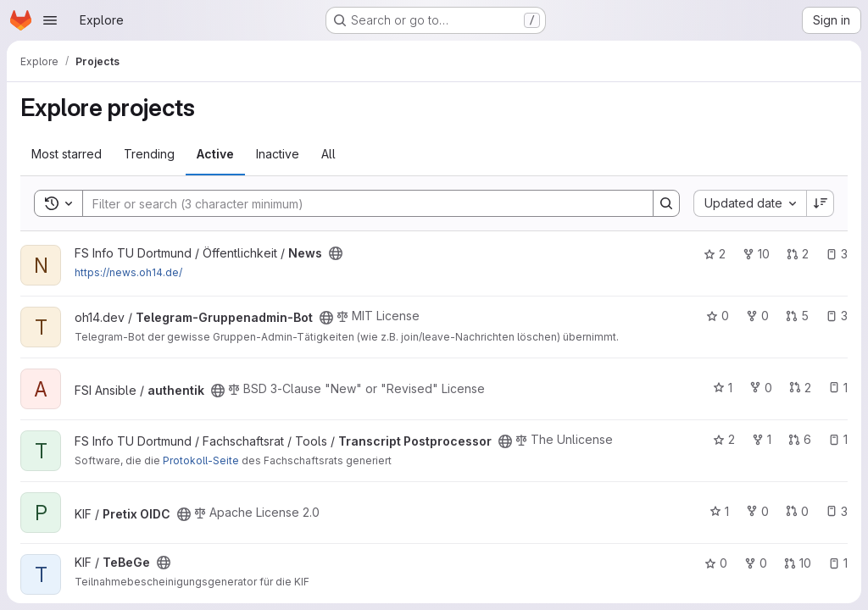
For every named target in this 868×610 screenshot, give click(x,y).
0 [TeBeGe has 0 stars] (716, 563)
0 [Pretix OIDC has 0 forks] (757, 511)
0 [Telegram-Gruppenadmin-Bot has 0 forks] (757, 316)
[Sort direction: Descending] (821, 203)
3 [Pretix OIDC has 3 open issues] (837, 511)
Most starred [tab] (67, 154)
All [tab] (328, 154)
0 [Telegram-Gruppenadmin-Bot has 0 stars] (718, 316)
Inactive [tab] (278, 154)
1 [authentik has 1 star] (723, 388)
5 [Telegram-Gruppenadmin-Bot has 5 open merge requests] (797, 316)
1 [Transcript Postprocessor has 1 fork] (762, 439)
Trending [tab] (149, 154)
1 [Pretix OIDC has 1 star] (719, 511)
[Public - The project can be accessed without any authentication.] (336, 253)
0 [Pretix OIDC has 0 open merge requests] (797, 511)
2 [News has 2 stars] (715, 254)
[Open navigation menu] (50, 20)
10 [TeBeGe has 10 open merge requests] (798, 563)
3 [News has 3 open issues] (837, 254)
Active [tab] (215, 154)
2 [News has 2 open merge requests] (798, 254)
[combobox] (750, 203)
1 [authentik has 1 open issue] (838, 388)
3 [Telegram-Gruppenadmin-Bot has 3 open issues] (837, 316)
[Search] (359, 203)
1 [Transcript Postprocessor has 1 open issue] (838, 439)
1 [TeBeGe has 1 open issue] (838, 563)
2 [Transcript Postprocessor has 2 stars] (724, 439)
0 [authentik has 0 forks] (761, 388)
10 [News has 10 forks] (756, 254)
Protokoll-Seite (201, 460)
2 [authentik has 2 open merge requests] (800, 388)
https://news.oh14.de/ (128, 272)
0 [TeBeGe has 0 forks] (756, 563)
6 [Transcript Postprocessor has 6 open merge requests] (800, 439)
